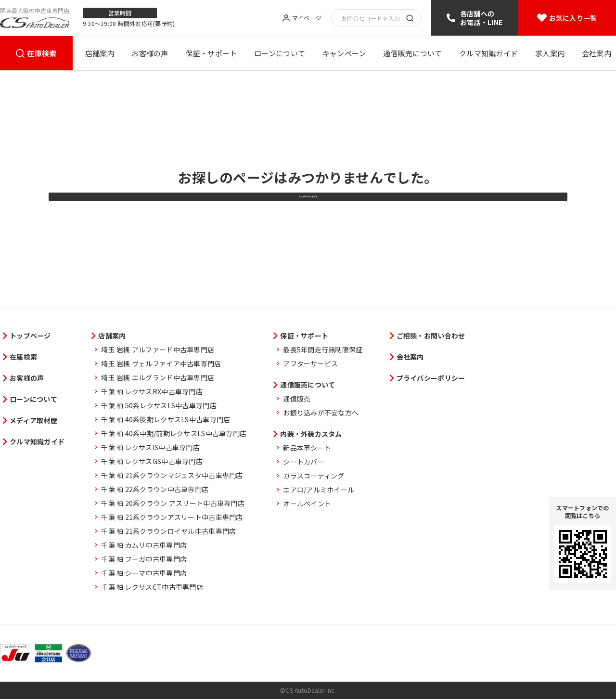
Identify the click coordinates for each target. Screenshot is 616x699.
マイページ (307, 18)
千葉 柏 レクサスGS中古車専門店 (152, 461)
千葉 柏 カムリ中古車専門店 (144, 545)
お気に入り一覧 (573, 18)
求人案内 (550, 53)
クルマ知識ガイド (488, 53)
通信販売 (297, 399)
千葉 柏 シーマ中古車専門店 (144, 573)
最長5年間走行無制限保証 (323, 349)
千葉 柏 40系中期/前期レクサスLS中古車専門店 (174, 433)
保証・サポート (211, 53)
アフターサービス (310, 363)
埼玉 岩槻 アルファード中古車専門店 (158, 349)
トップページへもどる (308, 228)
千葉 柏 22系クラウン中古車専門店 (155, 489)
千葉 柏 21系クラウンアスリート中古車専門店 (172, 517)
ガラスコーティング (314, 476)
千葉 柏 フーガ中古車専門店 (144, 559)
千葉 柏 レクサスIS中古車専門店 (150, 447)
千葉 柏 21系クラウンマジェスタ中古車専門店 (172, 475)
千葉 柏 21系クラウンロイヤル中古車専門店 (168, 531)
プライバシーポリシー (431, 378)
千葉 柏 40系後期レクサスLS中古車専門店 (166, 419)
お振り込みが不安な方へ (321, 413)
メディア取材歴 (33, 420)
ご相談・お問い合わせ (431, 336)
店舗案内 (100, 53)
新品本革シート (307, 448)
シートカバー (304, 462)
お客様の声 (150, 53)
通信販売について (412, 53)
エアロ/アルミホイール (319, 490)
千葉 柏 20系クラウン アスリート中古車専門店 (173, 503)
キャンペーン (344, 53)
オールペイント (307, 504)
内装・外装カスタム (311, 434)
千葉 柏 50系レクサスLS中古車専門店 (159, 405)
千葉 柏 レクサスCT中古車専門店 (152, 587)
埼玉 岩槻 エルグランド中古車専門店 (158, 377)
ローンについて (280, 53)
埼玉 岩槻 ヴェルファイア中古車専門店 (161, 363)
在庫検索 (42, 53)
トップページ (30, 336)
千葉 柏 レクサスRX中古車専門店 (152, 391)
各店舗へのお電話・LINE (481, 18)
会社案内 (597, 53)
